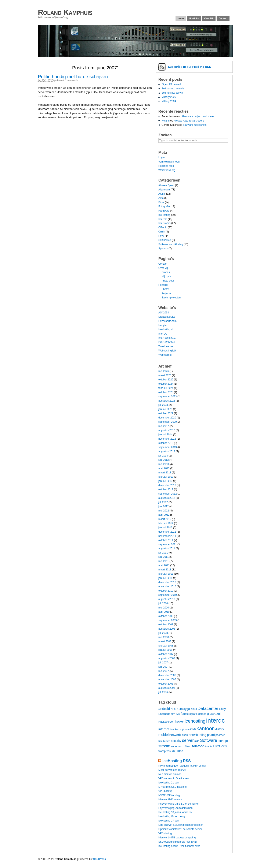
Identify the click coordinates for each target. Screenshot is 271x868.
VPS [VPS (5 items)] (224, 746)
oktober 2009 (166, 616)
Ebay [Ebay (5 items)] (222, 709)
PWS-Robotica (167, 342)
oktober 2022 (166, 413)
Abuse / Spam (166, 185)
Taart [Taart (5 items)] (188, 746)
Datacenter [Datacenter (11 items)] (208, 708)
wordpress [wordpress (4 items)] (165, 751)
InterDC (163, 219)
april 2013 (164, 468)
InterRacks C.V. (167, 338)
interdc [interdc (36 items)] (216, 720)
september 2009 (168, 620)
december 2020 (167, 418)
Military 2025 (169, 97)
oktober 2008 (166, 625)
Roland (60, 80)
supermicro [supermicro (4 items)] (177, 746)
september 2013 (168, 447)
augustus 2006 (167, 688)
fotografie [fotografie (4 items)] (192, 714)
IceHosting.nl (166, 329)
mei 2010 (164, 608)
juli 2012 (163, 502)
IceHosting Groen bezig (172, 816)
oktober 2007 (166, 654)
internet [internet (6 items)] (164, 729)
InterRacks (164, 223)
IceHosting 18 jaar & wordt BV (175, 812)
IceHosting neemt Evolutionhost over (179, 846)
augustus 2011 (167, 548)
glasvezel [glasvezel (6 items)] (214, 714)
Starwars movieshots (195, 125)
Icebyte (162, 325)
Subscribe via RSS (189, 67)
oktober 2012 (166, 489)
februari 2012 (166, 523)
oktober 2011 (166, 540)
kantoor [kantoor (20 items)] (205, 728)
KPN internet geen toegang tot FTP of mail (182, 766)
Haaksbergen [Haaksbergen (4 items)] (166, 722)
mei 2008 (164, 637)
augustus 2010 (167, 599)
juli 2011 (163, 553)
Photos (165, 289)
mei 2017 (164, 426)
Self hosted (165, 240)
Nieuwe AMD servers (170, 800)
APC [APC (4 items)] (173, 709)
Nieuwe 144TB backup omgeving (177, 838)
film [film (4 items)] (173, 714)
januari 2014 (165, 435)
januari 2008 (165, 650)
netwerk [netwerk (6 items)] (175, 735)
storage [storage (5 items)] (223, 741)
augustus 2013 (167, 451)
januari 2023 (165, 409)
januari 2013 (165, 481)
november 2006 (167, 679)
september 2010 (168, 595)
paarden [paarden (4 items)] (220, 735)
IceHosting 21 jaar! (169, 783)
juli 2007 (163, 663)
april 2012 (164, 515)
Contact (223, 18)
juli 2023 (163, 405)
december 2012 (167, 485)
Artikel (162, 194)
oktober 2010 (166, 591)
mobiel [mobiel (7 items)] (163, 735)
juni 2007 (164, 667)
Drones (166, 272)
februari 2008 (166, 646)
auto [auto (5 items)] (180, 709)
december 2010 (167, 582)
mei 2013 (164, 464)
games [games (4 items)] (202, 714)
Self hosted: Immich (173, 89)
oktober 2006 (166, 684)
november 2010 (167, 586)
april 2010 (164, 612)
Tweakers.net (166, 346)
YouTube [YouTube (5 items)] (177, 751)
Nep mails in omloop (170, 774)
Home (181, 18)
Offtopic (163, 227)
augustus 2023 (167, 401)
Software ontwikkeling (171, 244)
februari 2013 (166, 477)
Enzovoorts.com (167, 321)
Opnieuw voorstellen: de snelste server (180, 829)
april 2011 (164, 565)
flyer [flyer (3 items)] (178, 714)
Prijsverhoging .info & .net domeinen (179, 804)
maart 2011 (165, 570)
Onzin (162, 232)
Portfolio (194, 18)
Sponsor (163, 249)
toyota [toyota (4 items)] (209, 746)
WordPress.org (167, 170)
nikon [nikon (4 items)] (185, 735)
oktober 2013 (166, 443)
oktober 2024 (166, 384)
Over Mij (209, 18)
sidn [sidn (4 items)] (197, 741)
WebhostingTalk (167, 351)
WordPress (99, 859)
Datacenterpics (167, 317)
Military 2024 (169, 101)
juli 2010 (163, 603)
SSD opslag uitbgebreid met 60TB (178, 842)
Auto (161, 198)
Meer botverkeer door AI (172, 770)
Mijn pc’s (166, 276)
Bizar (161, 202)
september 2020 (168, 422)
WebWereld (165, 355)
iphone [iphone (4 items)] (185, 729)
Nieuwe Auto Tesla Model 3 (189, 121)
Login (161, 157)
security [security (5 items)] (176, 741)
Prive (161, 236)
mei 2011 (164, 561)
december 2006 (167, 675)
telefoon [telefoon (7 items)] (198, 746)
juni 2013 (164, 460)
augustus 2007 (167, 658)
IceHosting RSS (177, 761)
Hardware (164, 211)
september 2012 (168, 494)
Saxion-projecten (171, 298)
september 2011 (168, 544)
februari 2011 (166, 574)
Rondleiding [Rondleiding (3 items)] (164, 741)
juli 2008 (163, 633)
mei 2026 (164, 371)
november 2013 (167, 439)
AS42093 (164, 313)
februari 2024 (166, 388)
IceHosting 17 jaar (169, 821)
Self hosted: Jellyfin (172, 93)
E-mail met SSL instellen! (173, 787)
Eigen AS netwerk (172, 84)
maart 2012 (165, 519)
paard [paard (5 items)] (211, 735)
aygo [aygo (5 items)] (187, 709)
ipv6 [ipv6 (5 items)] (193, 729)
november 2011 (167, 536)
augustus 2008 (167, 629)
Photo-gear (168, 281)
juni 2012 (164, 506)
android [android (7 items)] (164, 709)
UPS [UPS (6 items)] (217, 746)
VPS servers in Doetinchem (174, 778)
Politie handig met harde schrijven (73, 77)
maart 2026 (165, 375)
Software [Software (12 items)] (209, 740)
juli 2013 (163, 456)
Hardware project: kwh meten (199, 116)
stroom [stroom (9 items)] (164, 746)
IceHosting (164, 215)
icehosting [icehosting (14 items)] (195, 721)
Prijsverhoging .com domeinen (175, 808)
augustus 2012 (167, 498)
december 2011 (167, 532)
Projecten (167, 293)
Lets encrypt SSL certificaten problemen (181, 825)
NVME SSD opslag (169, 795)
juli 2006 (163, 692)
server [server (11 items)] (188, 740)
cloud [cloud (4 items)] (194, 709)
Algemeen (164, 190)
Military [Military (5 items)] (219, 729)
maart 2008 (165, 641)
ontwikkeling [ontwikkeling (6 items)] (198, 735)
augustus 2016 (167, 430)
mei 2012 (164, 511)
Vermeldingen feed (169, 162)
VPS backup (165, 791)
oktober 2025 (166, 380)
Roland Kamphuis (65, 12)
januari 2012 (165, 528)
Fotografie (164, 206)
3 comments (71, 80)
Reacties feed (166, 166)
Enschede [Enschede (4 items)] (164, 714)
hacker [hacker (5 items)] (179, 722)
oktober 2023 (166, 392)
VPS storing (165, 833)
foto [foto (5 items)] (183, 714)
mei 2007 (164, 671)
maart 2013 (165, 473)
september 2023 (168, 396)
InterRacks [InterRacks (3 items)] (175, 729)
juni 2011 (164, 557)
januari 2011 (165, 578)
